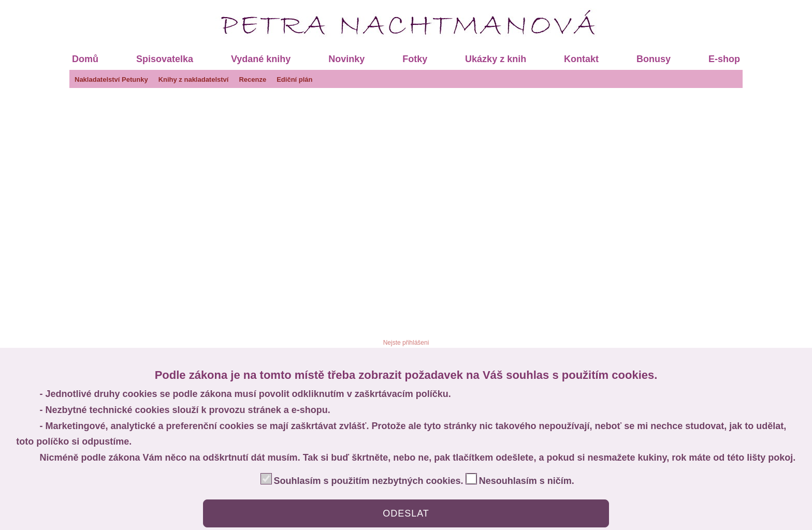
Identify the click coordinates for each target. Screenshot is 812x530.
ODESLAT (406, 513)
